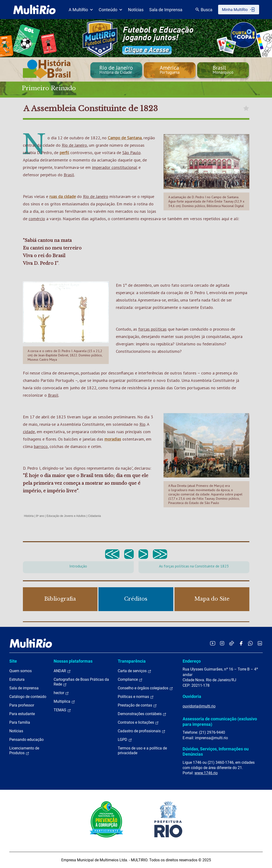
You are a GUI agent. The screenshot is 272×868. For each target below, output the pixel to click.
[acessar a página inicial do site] (34, 10)
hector (61, 693)
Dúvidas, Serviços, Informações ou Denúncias (216, 751)
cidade (29, 432)
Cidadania (94, 516)
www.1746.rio (206, 773)
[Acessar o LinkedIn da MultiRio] (260, 643)
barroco (41, 446)
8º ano (40, 516)
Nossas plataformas (73, 661)
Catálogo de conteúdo (28, 697)
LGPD (125, 740)
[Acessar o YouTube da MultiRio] (213, 643)
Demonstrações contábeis (142, 714)
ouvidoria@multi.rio (199, 706)
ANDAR (62, 671)
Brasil (69, 175)
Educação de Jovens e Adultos (66, 516)
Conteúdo (110, 10)
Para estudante (22, 714)
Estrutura (17, 679)
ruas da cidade (63, 196)
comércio (37, 219)
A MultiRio (81, 10)
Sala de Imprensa (166, 10)
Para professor (22, 705)
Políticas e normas (136, 697)
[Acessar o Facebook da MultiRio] (241, 643)
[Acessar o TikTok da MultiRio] (232, 643)
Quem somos (21, 671)
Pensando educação (26, 740)
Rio (142, 424)
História (29, 516)
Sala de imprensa (24, 688)
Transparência (132, 661)
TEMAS (62, 710)
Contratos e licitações (138, 722)
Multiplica (64, 702)
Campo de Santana (125, 138)
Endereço (192, 661)
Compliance (130, 680)
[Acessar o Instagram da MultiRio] (222, 643)
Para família (20, 722)
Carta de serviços (135, 671)
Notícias (136, 10)
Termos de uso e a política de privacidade (142, 751)
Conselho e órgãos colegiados (145, 688)
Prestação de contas (137, 705)
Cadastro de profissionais (142, 731)
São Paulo (131, 153)
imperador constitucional (115, 167)
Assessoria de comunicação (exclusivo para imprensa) (220, 721)
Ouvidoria (192, 696)
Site (13, 661)
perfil (64, 153)
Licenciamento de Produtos (24, 751)
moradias (113, 439)
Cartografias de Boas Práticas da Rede (81, 682)
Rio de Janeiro (74, 145)
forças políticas (152, 329)
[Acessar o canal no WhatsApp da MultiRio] (250, 643)
